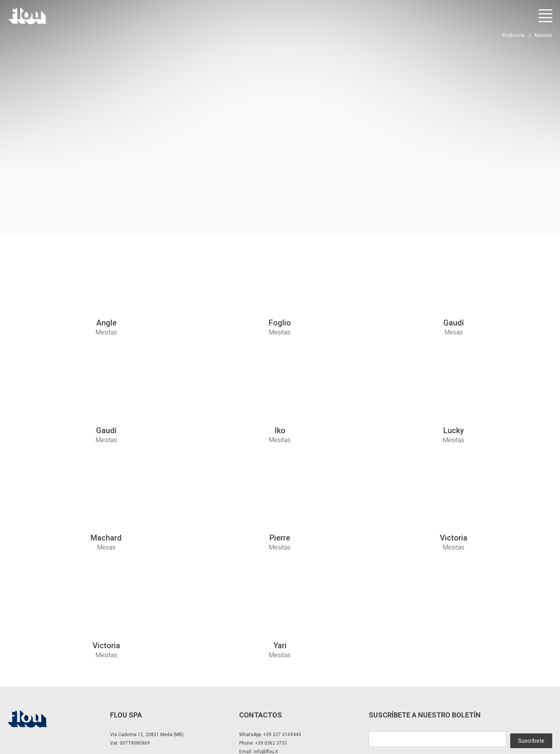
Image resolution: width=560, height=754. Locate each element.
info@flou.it (266, 684)
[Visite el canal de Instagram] (504, 723)
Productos (514, 35)
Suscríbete (531, 672)
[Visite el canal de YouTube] (526, 723)
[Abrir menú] (545, 16)
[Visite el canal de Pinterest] (547, 723)
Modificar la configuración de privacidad (134, 719)
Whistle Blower (253, 719)
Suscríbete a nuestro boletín (425, 647)
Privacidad (71, 719)
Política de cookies (207, 719)
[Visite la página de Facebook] (482, 723)
